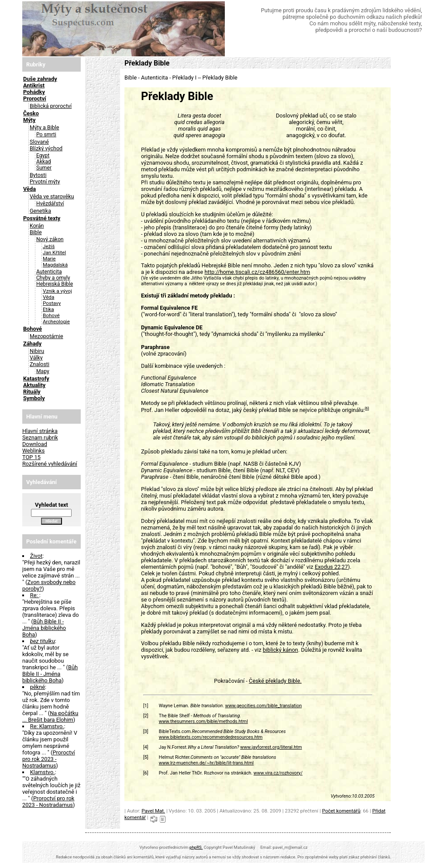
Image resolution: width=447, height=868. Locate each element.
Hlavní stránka (40, 431)
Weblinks (34, 451)
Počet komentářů (341, 811)
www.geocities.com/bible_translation (264, 706)
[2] (146, 716)
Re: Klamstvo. (47, 726)
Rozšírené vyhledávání (50, 464)
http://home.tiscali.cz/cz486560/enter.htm (258, 272)
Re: (35, 595)
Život (36, 556)
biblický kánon (280, 650)
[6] (367, 408)
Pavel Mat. (153, 811)
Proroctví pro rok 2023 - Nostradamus (49, 759)
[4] (146, 747)
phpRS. (196, 847)
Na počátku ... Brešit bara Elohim (50, 716)
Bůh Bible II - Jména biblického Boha (44, 628)
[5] (146, 757)
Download (35, 444)
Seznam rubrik (40, 437)
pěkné (38, 687)
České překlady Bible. (275, 681)
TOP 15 (31, 457)
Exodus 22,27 (331, 567)
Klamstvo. (43, 772)
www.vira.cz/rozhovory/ (278, 773)
